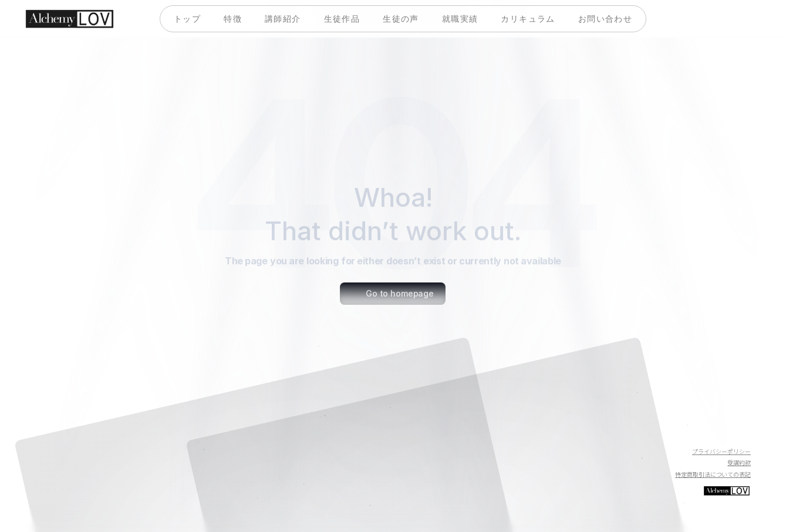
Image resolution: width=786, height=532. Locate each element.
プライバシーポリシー (721, 451)
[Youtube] (685, 432)
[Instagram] (741, 432)
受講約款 (739, 462)
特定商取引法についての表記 (713, 474)
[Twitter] (713, 432)
